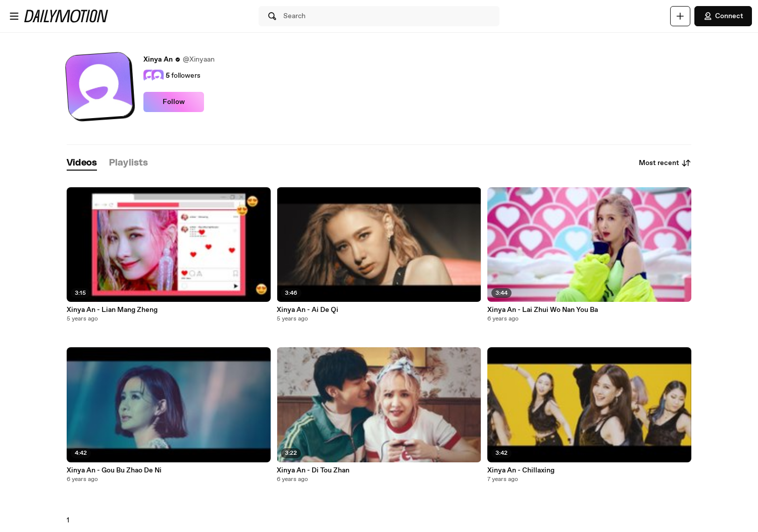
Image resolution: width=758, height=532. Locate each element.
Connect (723, 16)
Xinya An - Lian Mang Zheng (112, 310)
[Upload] (680, 16)
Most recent (665, 163)
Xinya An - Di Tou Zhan (313, 470)
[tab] (82, 163)
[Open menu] (14, 16)
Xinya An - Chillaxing (521, 470)
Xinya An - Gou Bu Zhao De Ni (114, 470)
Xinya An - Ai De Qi (308, 310)
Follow (174, 102)
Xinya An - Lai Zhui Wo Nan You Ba (543, 310)
